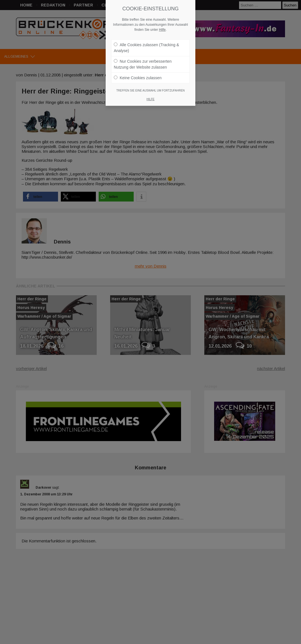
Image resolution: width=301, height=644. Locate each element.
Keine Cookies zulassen (138, 75)
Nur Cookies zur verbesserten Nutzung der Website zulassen (143, 61)
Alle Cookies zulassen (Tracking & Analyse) (146, 45)
